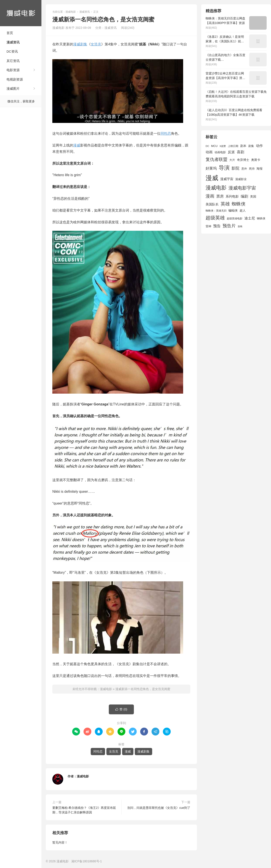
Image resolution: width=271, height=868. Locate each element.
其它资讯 (13, 61)
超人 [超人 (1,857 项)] (243, 210)
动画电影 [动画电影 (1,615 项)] (220, 152)
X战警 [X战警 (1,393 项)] (223, 146)
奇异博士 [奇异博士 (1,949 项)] (243, 160)
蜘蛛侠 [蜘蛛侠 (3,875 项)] (239, 204)
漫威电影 (21, 13)
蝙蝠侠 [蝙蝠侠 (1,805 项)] (233, 211)
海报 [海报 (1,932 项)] (259, 169)
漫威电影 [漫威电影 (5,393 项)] (216, 188)
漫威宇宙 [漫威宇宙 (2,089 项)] (227, 179)
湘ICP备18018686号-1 (87, 861)
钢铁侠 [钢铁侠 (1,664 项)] (261, 218)
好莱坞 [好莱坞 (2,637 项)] (211, 168)
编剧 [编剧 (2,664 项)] (244, 196)
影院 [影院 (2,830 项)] (235, 168)
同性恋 (166, 133)
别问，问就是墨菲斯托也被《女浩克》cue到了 (159, 808)
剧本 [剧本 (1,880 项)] (243, 146)
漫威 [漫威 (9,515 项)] (212, 178)
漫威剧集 (80, 44)
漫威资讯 (13, 42)
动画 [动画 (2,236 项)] (209, 152)
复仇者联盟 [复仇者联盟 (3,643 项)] (216, 159)
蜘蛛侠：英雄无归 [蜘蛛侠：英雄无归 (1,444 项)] (216, 211)
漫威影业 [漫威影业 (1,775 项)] (241, 179)
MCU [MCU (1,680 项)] (214, 146)
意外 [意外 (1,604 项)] (244, 169)
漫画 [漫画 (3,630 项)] (210, 196)
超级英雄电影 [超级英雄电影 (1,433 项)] (235, 219)
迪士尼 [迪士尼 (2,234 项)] (250, 218)
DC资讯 (12, 51)
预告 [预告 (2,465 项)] (217, 226)
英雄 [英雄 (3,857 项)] (225, 204)
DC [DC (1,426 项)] (207, 146)
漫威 (77, 145)
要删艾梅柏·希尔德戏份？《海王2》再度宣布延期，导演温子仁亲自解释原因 (84, 810)
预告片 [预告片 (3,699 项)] (229, 226)
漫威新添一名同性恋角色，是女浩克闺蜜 (143, 689)
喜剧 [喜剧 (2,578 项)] (240, 152)
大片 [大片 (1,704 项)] (232, 160)
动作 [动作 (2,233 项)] (259, 146)
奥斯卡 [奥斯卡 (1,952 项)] (256, 160)
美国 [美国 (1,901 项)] (253, 196)
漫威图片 (13, 89)
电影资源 (13, 70)
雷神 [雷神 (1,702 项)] (208, 226)
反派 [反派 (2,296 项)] (231, 152)
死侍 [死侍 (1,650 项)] (252, 169)
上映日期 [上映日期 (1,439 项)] (233, 146)
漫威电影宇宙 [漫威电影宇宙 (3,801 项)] (242, 188)
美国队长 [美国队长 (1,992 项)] (212, 204)
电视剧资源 (15, 79)
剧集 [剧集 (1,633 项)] (251, 146)
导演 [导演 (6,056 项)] (224, 168)
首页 (10, 33)
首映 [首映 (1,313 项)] (240, 226)
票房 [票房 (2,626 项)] (220, 196)
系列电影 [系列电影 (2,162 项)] (232, 196)
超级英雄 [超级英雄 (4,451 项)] (215, 218)
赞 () (121, 709)
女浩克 (96, 44)
